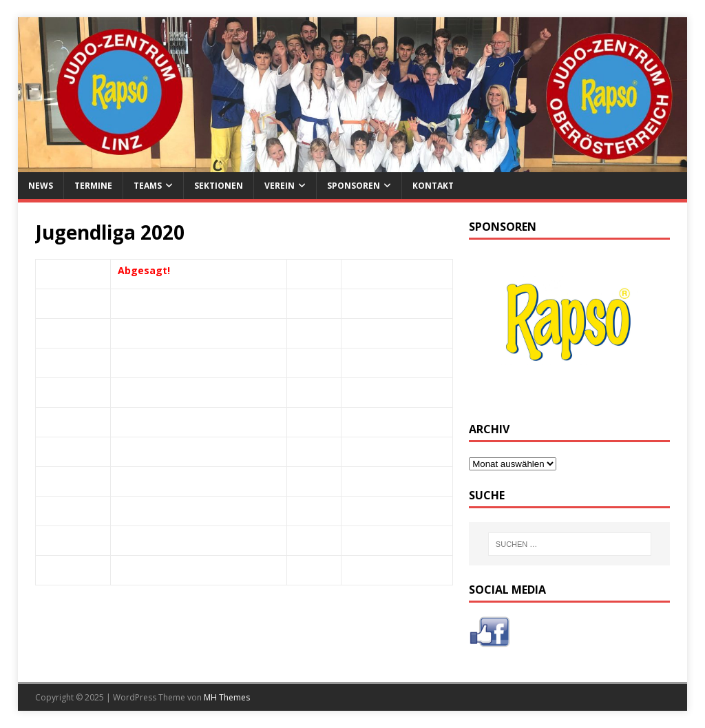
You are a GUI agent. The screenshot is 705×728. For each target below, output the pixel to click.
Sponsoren (354, 186)
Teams (148, 186)
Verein (280, 186)
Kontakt (433, 186)
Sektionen (219, 186)
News (41, 186)
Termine (93, 186)
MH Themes (227, 697)
